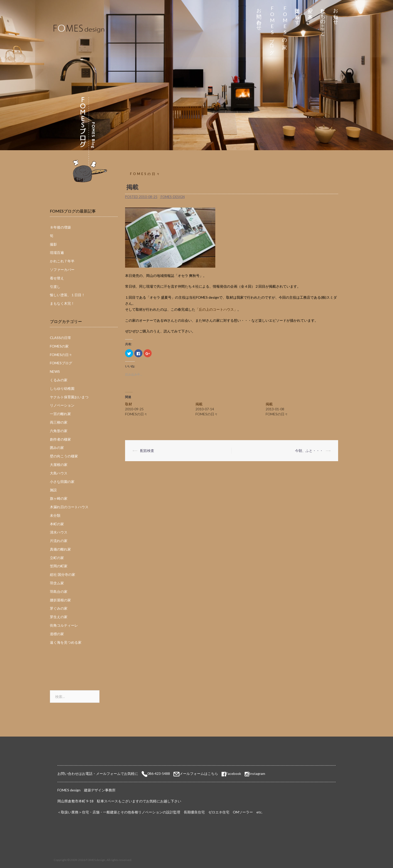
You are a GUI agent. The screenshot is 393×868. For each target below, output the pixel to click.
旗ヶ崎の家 (59, 498)
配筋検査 (147, 451)
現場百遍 (57, 252)
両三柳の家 (59, 422)
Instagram (257, 773)
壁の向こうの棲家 (64, 456)
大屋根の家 (59, 465)
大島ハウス (59, 473)
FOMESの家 (285, 23)
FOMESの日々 (145, 174)
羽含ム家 (57, 583)
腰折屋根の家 (60, 600)
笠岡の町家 (59, 566)
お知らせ (336, 14)
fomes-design (173, 197)
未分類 (55, 515)
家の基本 (310, 8)
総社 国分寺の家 (63, 574)
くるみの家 (59, 380)
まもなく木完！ (62, 303)
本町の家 (57, 524)
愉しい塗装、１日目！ (67, 295)
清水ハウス (59, 532)
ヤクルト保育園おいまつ (69, 397)
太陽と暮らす (298, 14)
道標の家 (57, 634)
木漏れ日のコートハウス (69, 507)
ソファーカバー (62, 270)
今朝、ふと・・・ (309, 451)
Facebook (231, 773)
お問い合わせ (259, 17)
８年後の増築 (60, 227)
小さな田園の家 (62, 482)
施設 (53, 490)
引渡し (55, 287)
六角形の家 (59, 431)
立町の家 (57, 558)
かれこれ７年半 (62, 261)
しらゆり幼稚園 (62, 388)
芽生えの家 (59, 617)
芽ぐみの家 (59, 608)
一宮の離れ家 (60, 414)
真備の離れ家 (60, 549)
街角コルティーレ (64, 625)
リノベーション (62, 405)
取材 (129, 404)
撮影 (53, 244)
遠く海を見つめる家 (66, 642)
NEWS (55, 371)
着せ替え (57, 278)
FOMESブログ (272, 29)
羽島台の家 (59, 591)
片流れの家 (59, 541)
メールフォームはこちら (199, 773)
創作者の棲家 (60, 439)
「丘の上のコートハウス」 (216, 309)
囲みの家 (57, 448)
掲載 (199, 404)
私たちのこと (323, 19)
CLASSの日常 (61, 338)
